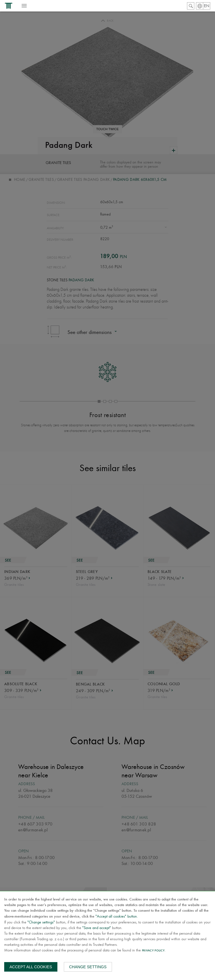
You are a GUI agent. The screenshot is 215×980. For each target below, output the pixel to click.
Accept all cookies (31, 967)
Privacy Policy (153, 951)
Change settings (88, 967)
